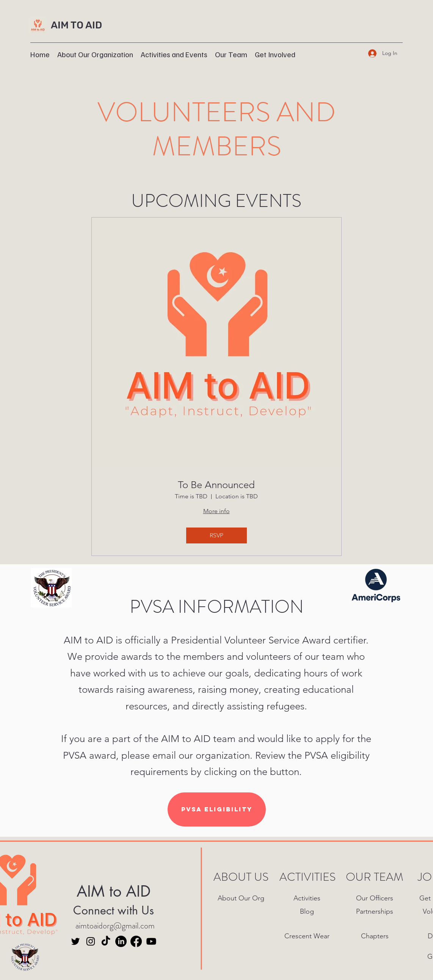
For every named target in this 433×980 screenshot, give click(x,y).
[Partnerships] (375, 912)
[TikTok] (106, 941)
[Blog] (307, 912)
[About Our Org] (242, 899)
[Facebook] (136, 941)
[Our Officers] (375, 899)
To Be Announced (216, 485)
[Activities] (307, 899)
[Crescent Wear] (307, 936)
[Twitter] (75, 941)
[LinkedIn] (121, 941)
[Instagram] (91, 941)
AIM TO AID (76, 25)
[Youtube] (151, 941)
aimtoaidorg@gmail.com (115, 926)
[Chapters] (375, 936)
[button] (174, 53)
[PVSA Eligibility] (217, 809)
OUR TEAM (375, 877)
